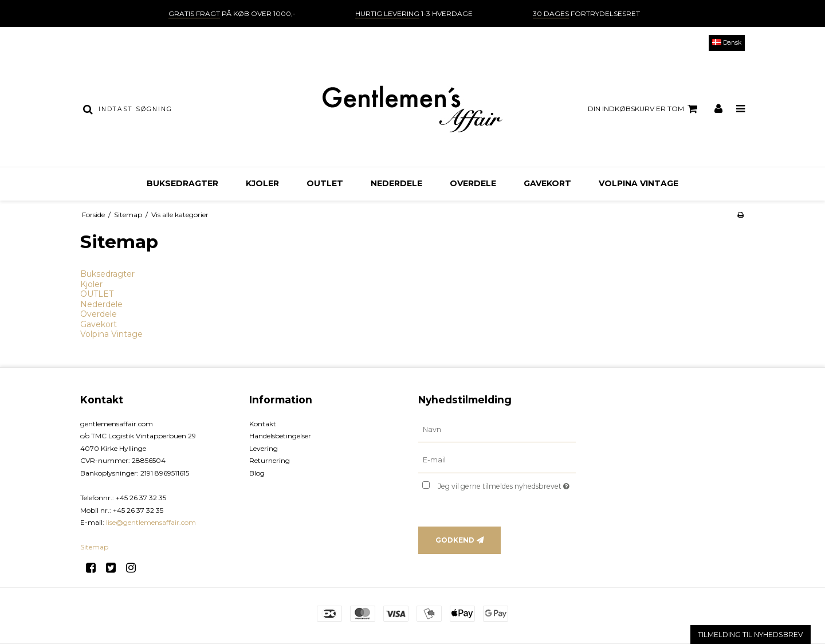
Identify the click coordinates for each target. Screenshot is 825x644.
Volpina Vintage (639, 183)
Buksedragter (182, 183)
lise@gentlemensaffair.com (151, 522)
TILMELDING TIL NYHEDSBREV (751, 635)
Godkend (455, 540)
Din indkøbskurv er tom (644, 109)
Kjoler (262, 183)
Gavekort (547, 183)
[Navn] (497, 429)
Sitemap (94, 547)
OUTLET (325, 183)
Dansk (727, 43)
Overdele (473, 183)
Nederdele (396, 183)
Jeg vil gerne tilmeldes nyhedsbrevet (507, 484)
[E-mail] (497, 460)
